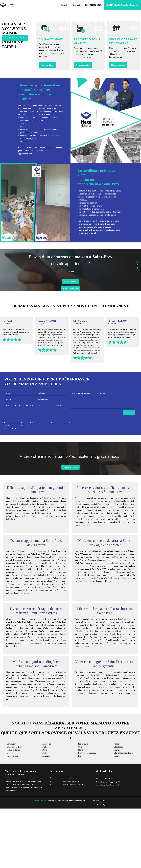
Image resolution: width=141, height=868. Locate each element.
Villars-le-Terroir (14, 809)
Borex (45, 809)
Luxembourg (10, 850)
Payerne (117, 815)
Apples (117, 803)
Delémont (32, 841)
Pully (45, 812)
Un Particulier (70, 341)
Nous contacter (48, 124)
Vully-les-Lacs (13, 815)
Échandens (47, 803)
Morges (81, 809)
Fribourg (8, 844)
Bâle (33, 844)
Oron (80, 806)
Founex (117, 809)
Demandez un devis (15, 45)
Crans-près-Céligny (15, 806)
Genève (8, 841)
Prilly (45, 806)
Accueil (64, 5)
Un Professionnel (70, 348)
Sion (23, 844)
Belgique (37, 847)
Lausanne (15, 841)
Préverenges (83, 803)
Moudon (10, 812)
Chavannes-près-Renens (124, 812)
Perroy (81, 815)
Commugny (11, 803)
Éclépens (46, 815)
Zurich (28, 844)
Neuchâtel (16, 844)
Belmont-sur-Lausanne (87, 812)
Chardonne (118, 806)
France (28, 847)
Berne (39, 841)
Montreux (24, 841)
